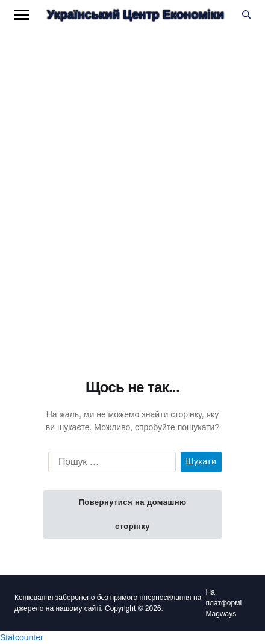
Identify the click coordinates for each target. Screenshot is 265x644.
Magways (221, 614)
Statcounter (22, 637)
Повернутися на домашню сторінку (132, 514)
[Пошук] (246, 14)
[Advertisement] (132, 186)
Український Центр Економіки (136, 14)
